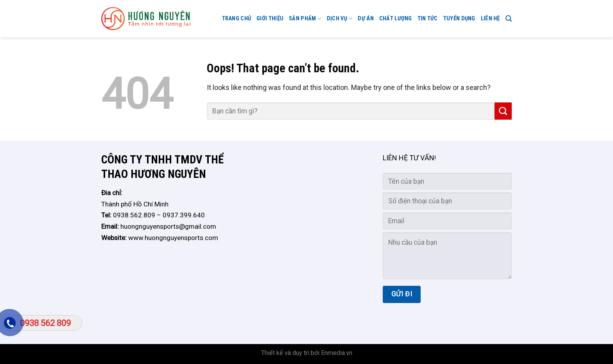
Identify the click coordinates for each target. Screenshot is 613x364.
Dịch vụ (340, 19)
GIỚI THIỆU (270, 19)
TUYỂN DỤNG (459, 19)
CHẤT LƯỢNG (396, 19)
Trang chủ (237, 19)
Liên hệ (490, 19)
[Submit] (503, 111)
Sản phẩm (305, 19)
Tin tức (428, 19)
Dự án (366, 19)
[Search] (509, 19)
